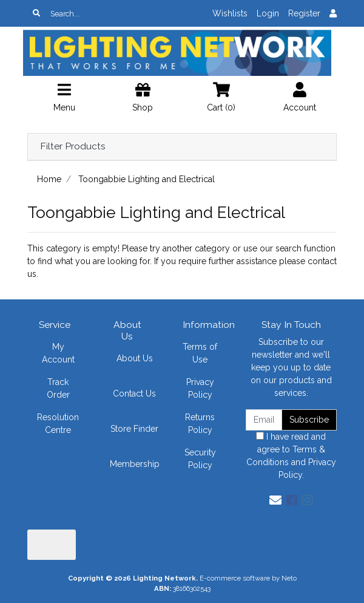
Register (304, 13)
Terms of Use (200, 353)
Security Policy (200, 459)
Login (268, 13)
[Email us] (275, 500)
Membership (135, 464)
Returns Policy (200, 424)
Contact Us (134, 393)
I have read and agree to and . (291, 456)
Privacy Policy (200, 388)
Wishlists (230, 13)
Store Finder (134, 429)
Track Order (58, 388)
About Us (135, 358)
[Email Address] (264, 420)
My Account (58, 353)
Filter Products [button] (73, 146)
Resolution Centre (58, 424)
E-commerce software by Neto (248, 578)
